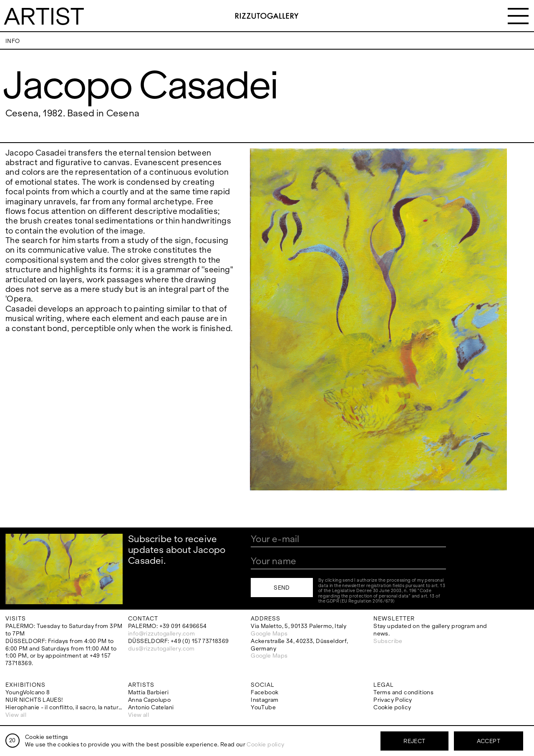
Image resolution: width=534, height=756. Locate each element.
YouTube (263, 707)
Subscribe (388, 641)
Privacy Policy (393, 700)
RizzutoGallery (267, 16)
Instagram (265, 700)
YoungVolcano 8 (28, 692)
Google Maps (269, 634)
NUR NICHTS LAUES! (34, 700)
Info (13, 41)
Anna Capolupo (149, 700)
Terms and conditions (403, 692)
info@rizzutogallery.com (161, 634)
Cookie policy (392, 707)
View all (16, 715)
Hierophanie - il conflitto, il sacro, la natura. (64, 707)
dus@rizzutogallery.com (161, 649)
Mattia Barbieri (148, 692)
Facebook (264, 692)
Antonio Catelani (151, 707)
